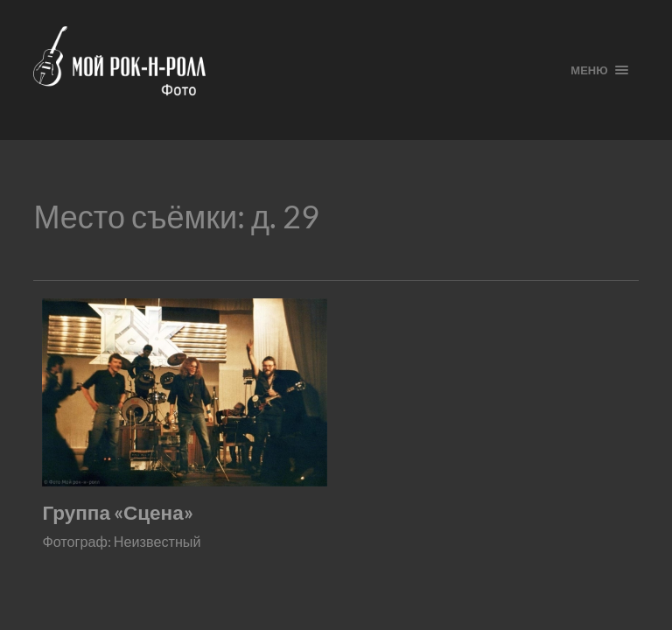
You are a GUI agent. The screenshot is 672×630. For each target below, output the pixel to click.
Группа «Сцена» (117, 512)
